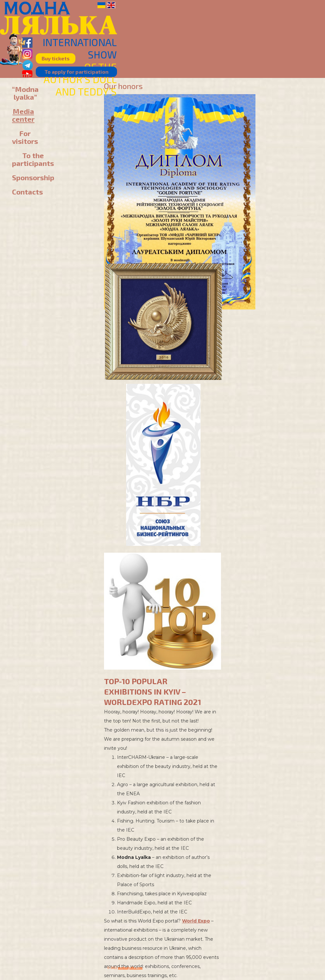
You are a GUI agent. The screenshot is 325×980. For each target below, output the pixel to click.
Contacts (27, 192)
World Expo (196, 921)
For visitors (25, 137)
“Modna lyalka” (25, 93)
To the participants (33, 159)
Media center (23, 115)
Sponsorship (33, 177)
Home (22, 75)
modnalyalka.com (130, 968)
